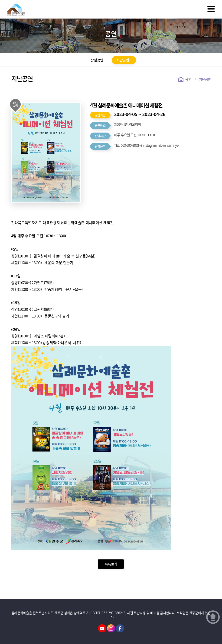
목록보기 (111, 564)
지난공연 (123, 60)
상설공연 (97, 60)
